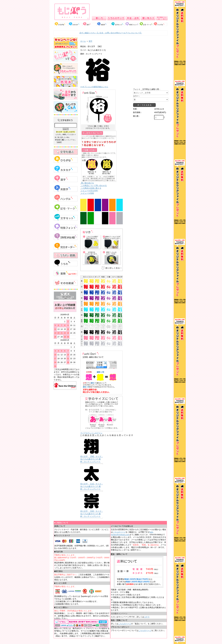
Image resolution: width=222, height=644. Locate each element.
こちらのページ (119, 532)
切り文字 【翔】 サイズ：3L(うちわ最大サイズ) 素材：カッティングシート (92, 459)
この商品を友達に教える (91, 188)
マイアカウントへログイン (91, 433)
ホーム (83, 41)
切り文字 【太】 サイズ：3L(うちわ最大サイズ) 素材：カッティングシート (92, 486)
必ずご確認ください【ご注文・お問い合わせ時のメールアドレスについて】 (111, 33)
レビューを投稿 (87, 193)
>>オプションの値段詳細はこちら (94, 87)
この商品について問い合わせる (94, 186)
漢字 (90, 41)
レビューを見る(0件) (89, 191)
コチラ (147, 617)
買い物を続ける (87, 183)
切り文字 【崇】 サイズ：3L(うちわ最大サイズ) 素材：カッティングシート (92, 514)
